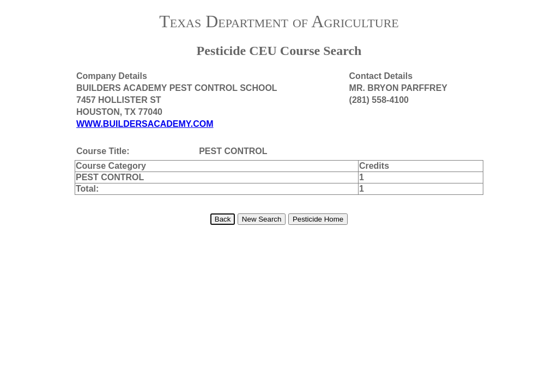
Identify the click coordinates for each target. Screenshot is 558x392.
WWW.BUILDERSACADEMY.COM (145, 124)
